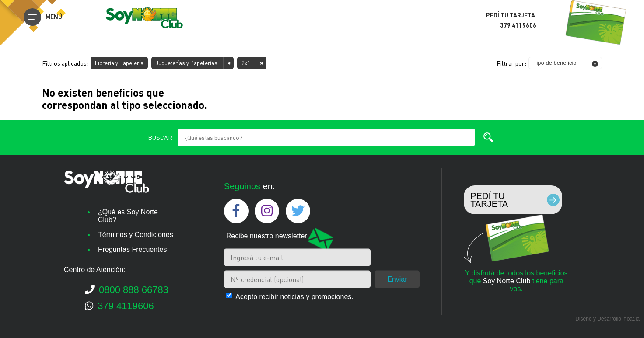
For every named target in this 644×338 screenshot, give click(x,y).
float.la (632, 319)
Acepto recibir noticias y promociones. (294, 296)
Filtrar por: (511, 63)
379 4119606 (119, 306)
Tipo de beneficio (555, 63)
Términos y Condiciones (136, 235)
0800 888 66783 (127, 290)
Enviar (397, 279)
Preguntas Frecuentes (132, 249)
